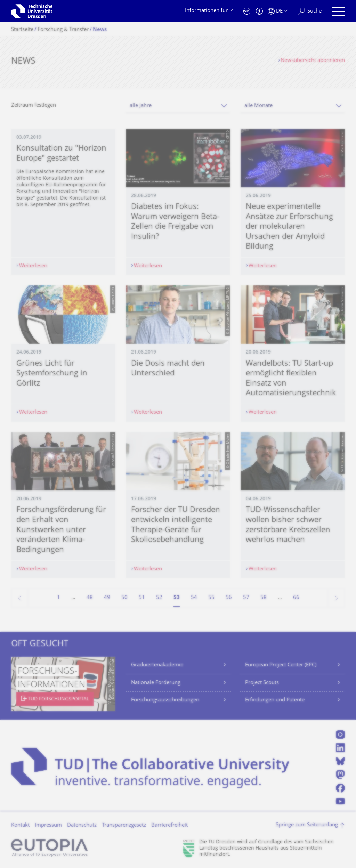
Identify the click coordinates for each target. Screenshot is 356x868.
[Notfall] (247, 11)
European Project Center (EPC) (281, 665)
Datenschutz (82, 825)
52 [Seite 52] (159, 598)
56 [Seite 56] (229, 598)
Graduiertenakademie (157, 665)
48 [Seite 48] (90, 598)
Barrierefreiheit (169, 825)
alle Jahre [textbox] (141, 106)
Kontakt (20, 825)
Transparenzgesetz (124, 825)
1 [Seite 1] (59, 598)
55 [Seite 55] (211, 598)
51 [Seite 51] (142, 598)
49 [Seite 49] (107, 598)
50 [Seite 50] (124, 598)
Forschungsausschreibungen (165, 700)
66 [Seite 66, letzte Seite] (296, 598)
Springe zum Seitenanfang (307, 825)
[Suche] (310, 11)
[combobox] (178, 106)
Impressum (48, 825)
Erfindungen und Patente (275, 700)
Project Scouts (262, 683)
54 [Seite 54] (194, 598)
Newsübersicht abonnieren (313, 61)
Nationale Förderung (156, 683)
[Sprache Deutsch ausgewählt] (278, 11)
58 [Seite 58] (264, 598)
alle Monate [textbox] (258, 106)
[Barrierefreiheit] (259, 11)
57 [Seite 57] (246, 598)
